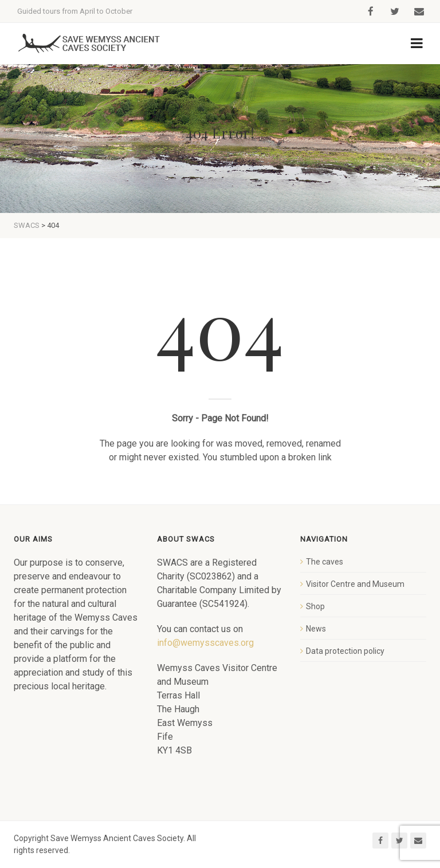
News (316, 629)
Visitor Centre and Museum (355, 584)
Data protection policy (345, 651)
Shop (315, 606)
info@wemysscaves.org (205, 643)
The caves (325, 562)
